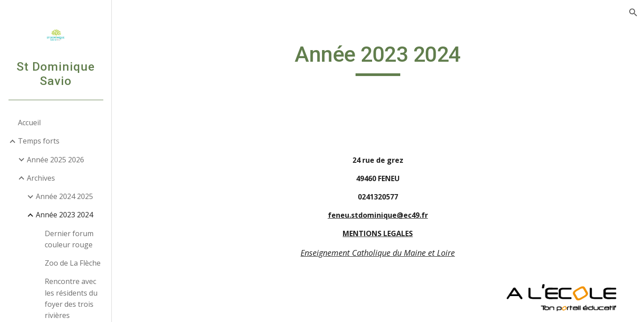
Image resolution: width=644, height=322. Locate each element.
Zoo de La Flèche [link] (73, 263)
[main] (378, 59)
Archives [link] (41, 178)
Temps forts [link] (39, 141)
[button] (633, 13)
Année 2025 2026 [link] (55, 160)
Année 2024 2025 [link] (64, 196)
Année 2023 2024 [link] (64, 215)
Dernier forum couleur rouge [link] (69, 239)
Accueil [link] (29, 123)
